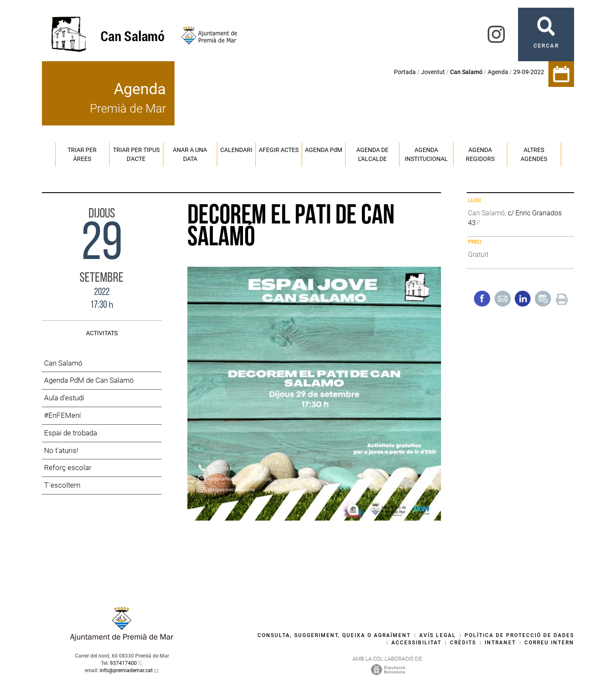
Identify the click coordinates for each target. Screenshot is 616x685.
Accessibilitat (416, 643)
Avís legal (438, 635)
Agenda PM (324, 150)
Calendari (236, 150)
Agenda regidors (480, 154)
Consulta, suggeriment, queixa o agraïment (334, 635)
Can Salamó (63, 363)
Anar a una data (190, 154)
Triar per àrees (82, 154)
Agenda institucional (426, 154)
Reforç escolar (68, 468)
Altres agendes (534, 154)
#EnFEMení (62, 415)
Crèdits (463, 643)
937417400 (123, 663)
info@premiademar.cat (126, 670)
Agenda (498, 72)
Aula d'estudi (64, 398)
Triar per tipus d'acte (136, 154)
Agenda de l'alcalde (372, 154)
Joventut (433, 72)
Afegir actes (279, 150)
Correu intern (549, 643)
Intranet (500, 643)
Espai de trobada (71, 433)
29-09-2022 (529, 72)
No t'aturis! (61, 450)
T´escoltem (62, 485)
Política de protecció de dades (519, 635)
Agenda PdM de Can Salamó (89, 380)
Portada (405, 72)
